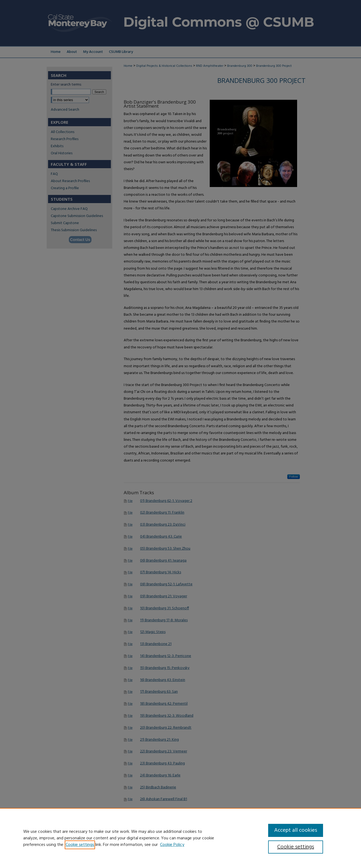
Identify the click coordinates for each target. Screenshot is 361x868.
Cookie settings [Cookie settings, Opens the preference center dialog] (296, 847)
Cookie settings (80, 845)
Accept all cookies (296, 830)
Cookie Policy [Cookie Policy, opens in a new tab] (172, 845)
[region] (180, 838)
